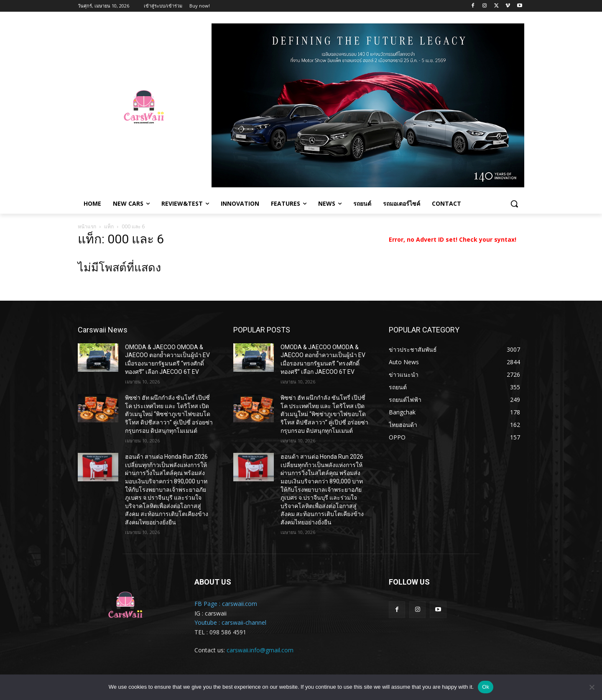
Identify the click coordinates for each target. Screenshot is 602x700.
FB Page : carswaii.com (226, 604)
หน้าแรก (87, 226)
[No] (592, 687)
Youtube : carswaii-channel (230, 622)
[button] (514, 204)
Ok (486, 687)
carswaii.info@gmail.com (260, 650)
